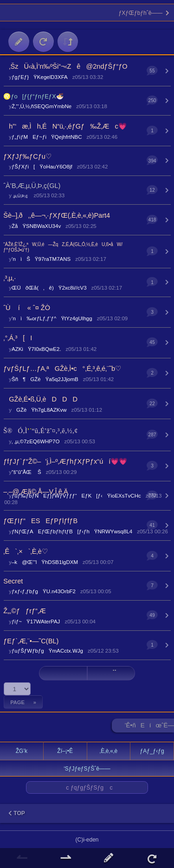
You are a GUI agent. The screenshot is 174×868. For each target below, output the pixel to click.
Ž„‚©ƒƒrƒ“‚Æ (24, 611)
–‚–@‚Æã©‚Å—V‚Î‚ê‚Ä (35, 492)
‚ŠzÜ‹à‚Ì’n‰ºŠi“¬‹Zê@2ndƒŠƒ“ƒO (65, 66)
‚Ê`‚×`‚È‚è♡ (26, 551)
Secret (13, 581)
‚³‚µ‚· (10, 278)
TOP (17, 813)
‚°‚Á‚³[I (18, 338)
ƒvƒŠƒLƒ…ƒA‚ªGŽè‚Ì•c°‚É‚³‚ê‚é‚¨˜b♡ (62, 369)
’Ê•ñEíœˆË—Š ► (149, 727)
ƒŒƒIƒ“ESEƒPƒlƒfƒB (40, 521)
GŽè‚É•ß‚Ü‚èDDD (40, 399)
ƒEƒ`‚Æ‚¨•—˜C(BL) (31, 641)
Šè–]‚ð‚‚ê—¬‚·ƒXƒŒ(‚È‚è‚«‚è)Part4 (57, 215)
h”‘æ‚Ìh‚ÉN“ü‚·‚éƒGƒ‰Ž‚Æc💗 (65, 126)
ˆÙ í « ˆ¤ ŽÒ (27, 308)
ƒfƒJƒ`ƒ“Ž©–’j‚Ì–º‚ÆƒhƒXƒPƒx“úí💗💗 (65, 461)
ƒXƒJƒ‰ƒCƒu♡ (27, 156)
